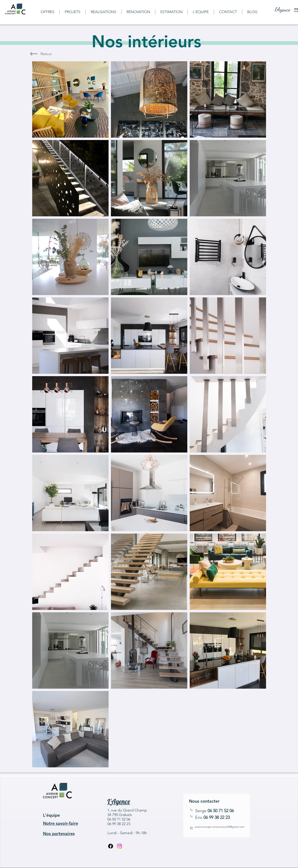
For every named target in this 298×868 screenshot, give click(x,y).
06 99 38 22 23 (217, 817)
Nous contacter (204, 801)
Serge (214, 811)
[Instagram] (119, 846)
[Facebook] (111, 846)
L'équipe (51, 815)
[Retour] (46, 54)
